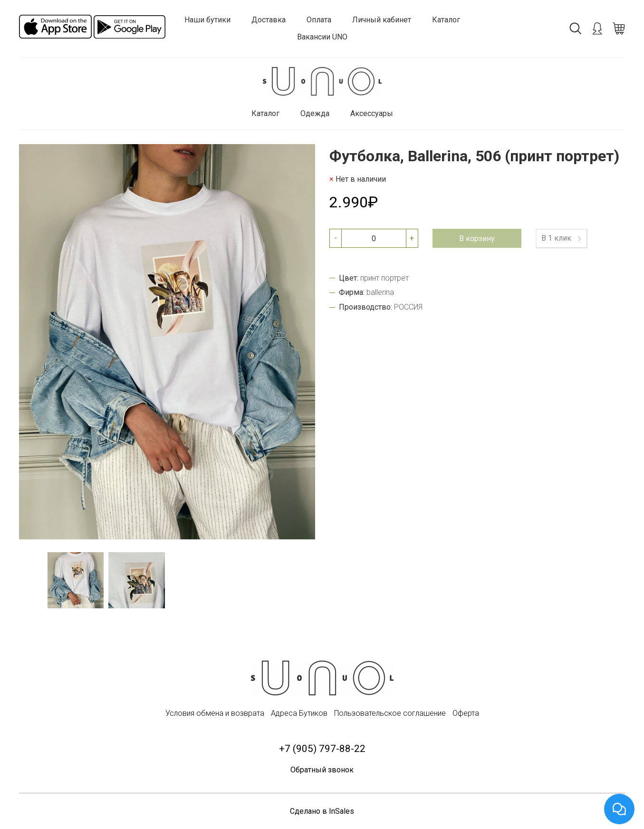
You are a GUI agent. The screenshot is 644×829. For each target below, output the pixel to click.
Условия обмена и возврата (215, 713)
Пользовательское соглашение (390, 713)
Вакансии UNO (322, 37)
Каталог (446, 20)
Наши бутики (207, 20)
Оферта (466, 713)
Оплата (319, 20)
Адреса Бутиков (299, 713)
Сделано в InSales (322, 811)
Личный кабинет (382, 20)
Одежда (315, 113)
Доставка (269, 20)
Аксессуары (372, 113)
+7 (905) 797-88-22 (322, 749)
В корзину (477, 239)
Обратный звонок (322, 770)
